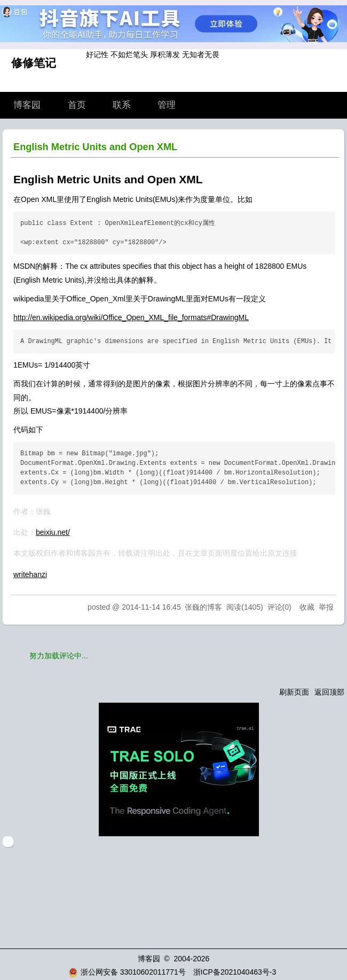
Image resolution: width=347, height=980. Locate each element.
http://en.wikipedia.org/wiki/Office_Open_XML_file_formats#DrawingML (131, 317)
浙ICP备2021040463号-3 (235, 972)
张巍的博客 (203, 607)
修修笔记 (34, 63)
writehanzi (30, 574)
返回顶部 (329, 692)
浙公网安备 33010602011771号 (127, 972)
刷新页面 (294, 692)
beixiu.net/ (53, 532)
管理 (167, 105)
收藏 (307, 607)
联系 (122, 105)
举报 (326, 607)
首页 (77, 105)
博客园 (27, 105)
